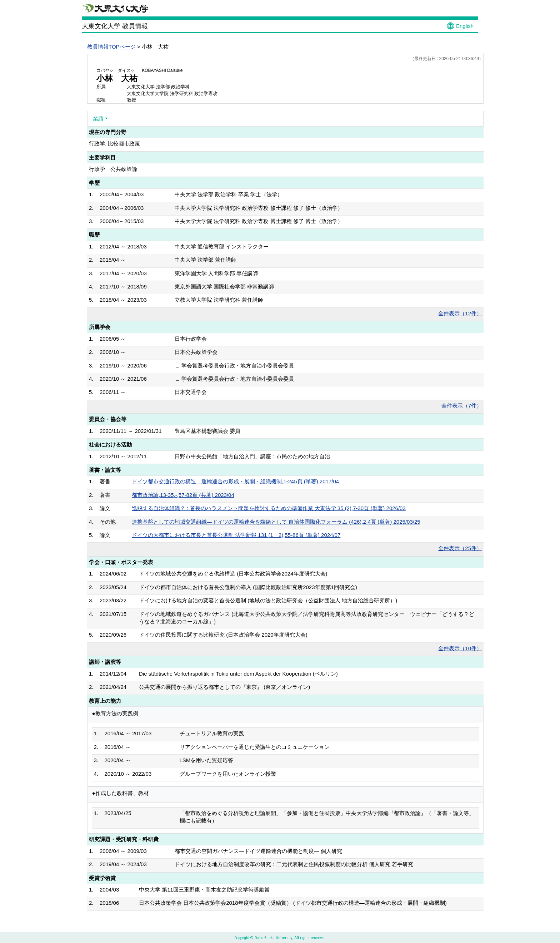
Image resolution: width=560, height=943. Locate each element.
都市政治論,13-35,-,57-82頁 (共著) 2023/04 (183, 495)
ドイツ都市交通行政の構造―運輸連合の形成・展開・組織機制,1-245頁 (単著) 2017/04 (235, 481)
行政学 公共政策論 (113, 169)
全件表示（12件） (460, 313)
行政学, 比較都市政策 (114, 144)
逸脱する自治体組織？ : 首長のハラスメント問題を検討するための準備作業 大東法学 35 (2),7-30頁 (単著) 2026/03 (269, 508)
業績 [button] (98, 119)
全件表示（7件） (462, 406)
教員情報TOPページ (111, 47)
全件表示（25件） (460, 548)
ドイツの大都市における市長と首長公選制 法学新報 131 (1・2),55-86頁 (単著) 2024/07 (236, 535)
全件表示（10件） (460, 648)
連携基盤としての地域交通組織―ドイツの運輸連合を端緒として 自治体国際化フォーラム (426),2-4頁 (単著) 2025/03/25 (276, 522)
